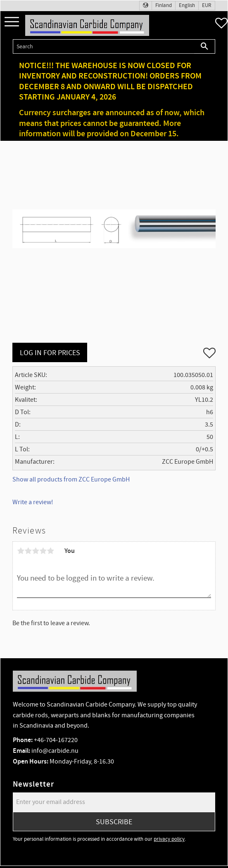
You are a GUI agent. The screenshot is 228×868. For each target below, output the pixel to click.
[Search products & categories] (103, 46)
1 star (21, 551)
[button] (12, 22)
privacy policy (169, 839)
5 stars (50, 551)
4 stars (43, 551)
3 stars (36, 551)
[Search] (205, 46)
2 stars (28, 551)
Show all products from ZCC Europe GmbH (71, 479)
